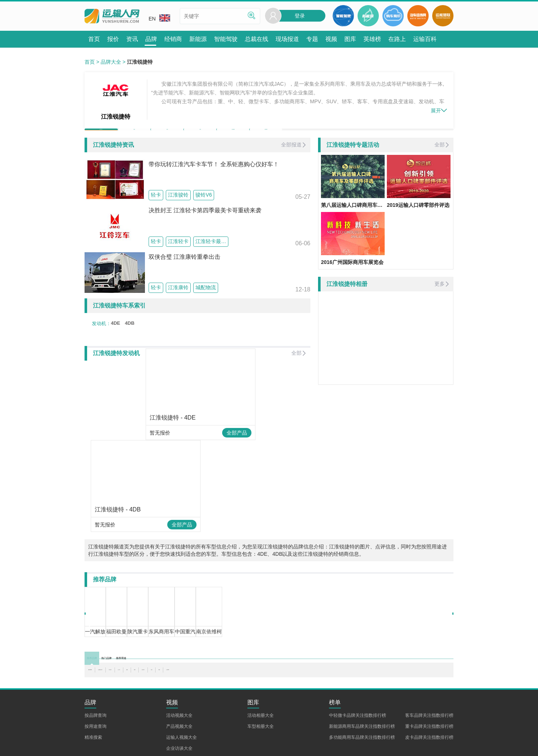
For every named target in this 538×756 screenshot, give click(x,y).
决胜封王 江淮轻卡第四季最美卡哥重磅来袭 (205, 224)
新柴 (227, 633)
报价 (134, 136)
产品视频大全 (179, 689)
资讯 (167, 136)
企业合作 (169, 746)
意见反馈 (194, 746)
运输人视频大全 (182, 700)
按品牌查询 (96, 678)
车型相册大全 (261, 689)
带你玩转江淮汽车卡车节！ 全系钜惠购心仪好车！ (214, 177)
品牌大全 (111, 62)
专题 (200, 136)
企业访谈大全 (179, 711)
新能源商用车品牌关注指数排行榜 (362, 689)
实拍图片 (266, 136)
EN (159, 18)
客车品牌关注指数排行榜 (429, 678)
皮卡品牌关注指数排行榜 (429, 700)
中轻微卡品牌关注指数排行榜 (358, 678)
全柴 (270, 633)
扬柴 (210, 633)
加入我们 (144, 746)
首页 (90, 62)
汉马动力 (167, 633)
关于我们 (93, 746)
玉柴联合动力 (135, 633)
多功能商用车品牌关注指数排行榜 (362, 700)
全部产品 (176, 478)
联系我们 (119, 746)
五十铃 (191, 633)
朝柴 (287, 633)
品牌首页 (101, 136)
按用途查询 (96, 689)
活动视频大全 (179, 678)
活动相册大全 (261, 678)
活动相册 (233, 136)
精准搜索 (93, 700)
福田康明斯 (101, 633)
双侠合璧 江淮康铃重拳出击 (184, 270)
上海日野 (308, 633)
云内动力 (249, 633)
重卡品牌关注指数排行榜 (429, 689)
